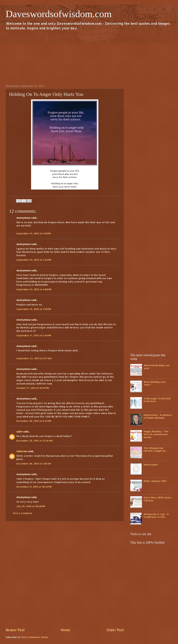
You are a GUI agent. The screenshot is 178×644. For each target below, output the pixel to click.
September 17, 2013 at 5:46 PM (34, 335)
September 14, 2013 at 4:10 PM (34, 309)
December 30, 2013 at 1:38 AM (34, 464)
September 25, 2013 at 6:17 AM (34, 358)
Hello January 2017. (155, 481)
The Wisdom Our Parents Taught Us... (155, 450)
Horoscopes (151, 465)
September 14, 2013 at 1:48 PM (34, 233)
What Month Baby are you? (157, 367)
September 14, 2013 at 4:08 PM (34, 289)
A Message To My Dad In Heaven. (157, 400)
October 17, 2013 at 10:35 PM (33, 388)
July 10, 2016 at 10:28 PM (31, 506)
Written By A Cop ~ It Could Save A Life (156, 516)
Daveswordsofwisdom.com (59, 14)
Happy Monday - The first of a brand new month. (156, 434)
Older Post (115, 630)
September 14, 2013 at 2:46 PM (34, 260)
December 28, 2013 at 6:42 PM (34, 421)
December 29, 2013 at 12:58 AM (34, 441)
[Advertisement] (89, 57)
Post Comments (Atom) (35, 637)
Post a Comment (23, 513)
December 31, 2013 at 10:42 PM (34, 487)
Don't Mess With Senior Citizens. (158, 499)
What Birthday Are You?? (155, 383)
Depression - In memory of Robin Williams (158, 416)
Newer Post (15, 630)
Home (65, 630)
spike (19, 432)
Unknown (22, 451)
